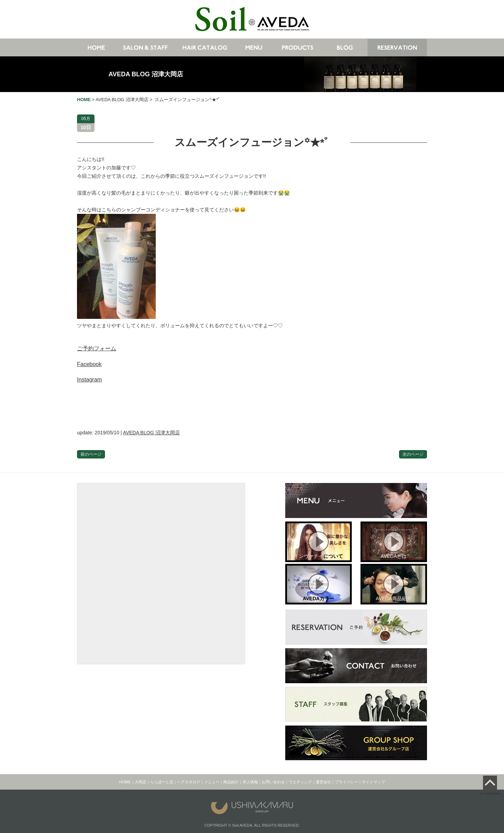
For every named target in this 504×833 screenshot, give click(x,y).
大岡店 (141, 782)
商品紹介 (231, 782)
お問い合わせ (273, 782)
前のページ (91, 454)
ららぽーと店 (162, 782)
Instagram (89, 380)
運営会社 (323, 782)
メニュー (212, 782)
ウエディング (300, 782)
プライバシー (346, 782)
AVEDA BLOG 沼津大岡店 (146, 74)
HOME (125, 782)
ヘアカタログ (189, 782)
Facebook (89, 364)
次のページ (413, 454)
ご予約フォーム (97, 348)
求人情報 (250, 782)
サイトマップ (373, 782)
